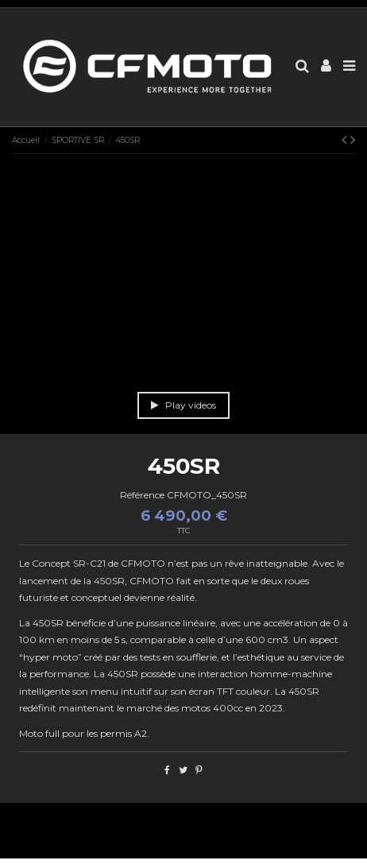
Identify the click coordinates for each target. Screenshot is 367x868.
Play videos (183, 405)
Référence (142, 495)
